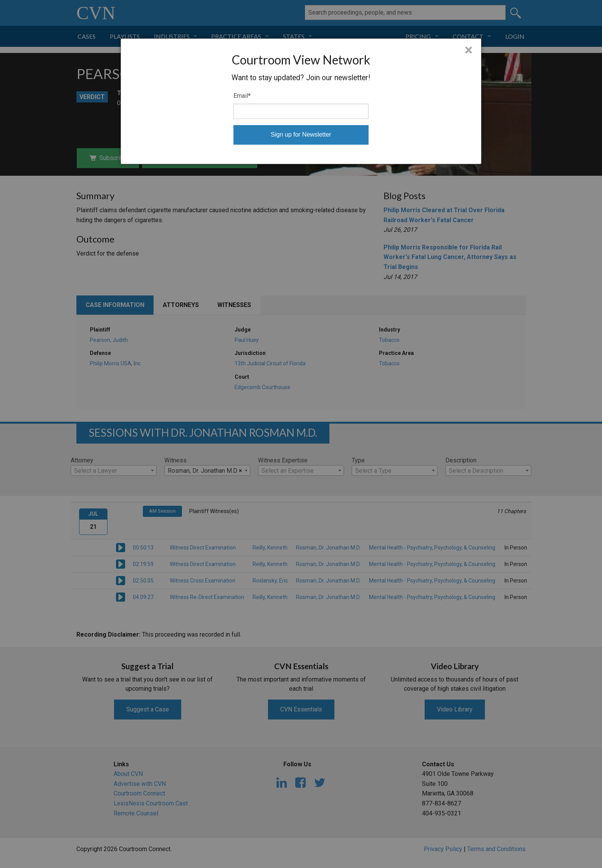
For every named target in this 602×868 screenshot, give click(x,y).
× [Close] (469, 50)
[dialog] (301, 101)
